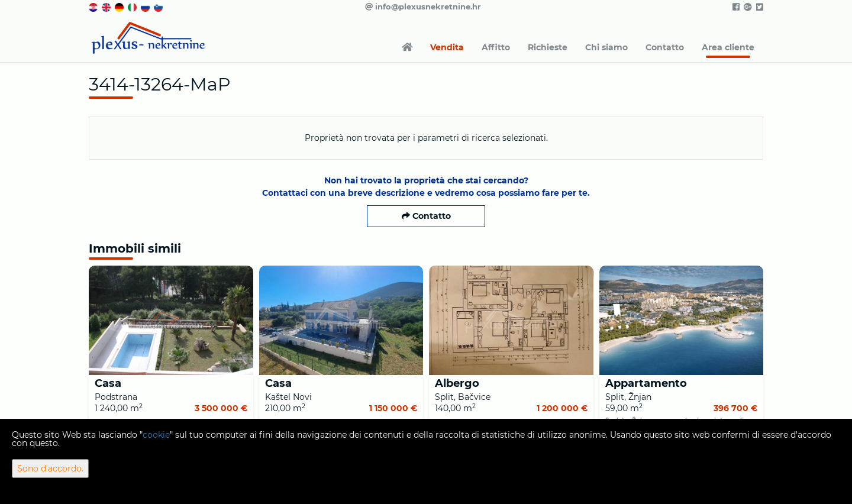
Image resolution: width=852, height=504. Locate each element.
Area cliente (728, 47)
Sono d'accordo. (50, 469)
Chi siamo (606, 47)
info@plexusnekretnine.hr (423, 7)
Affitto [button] (496, 47)
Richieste (548, 47)
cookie (156, 435)
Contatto (665, 47)
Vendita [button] (447, 47)
